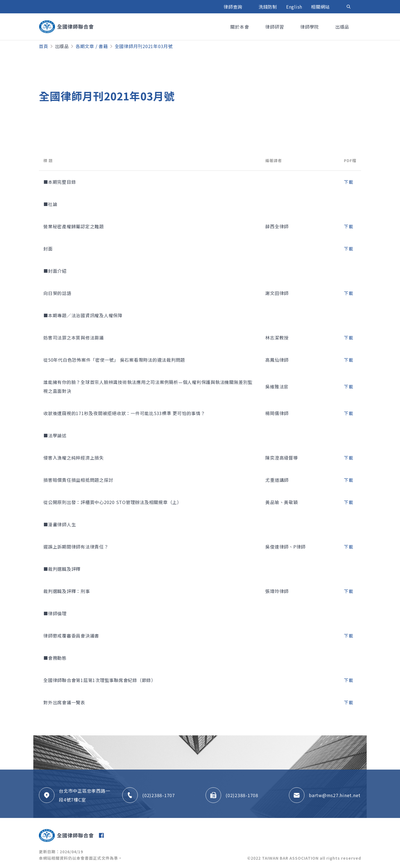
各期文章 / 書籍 (92, 46)
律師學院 (310, 27)
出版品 (62, 46)
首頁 (44, 46)
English (294, 7)
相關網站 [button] (321, 7)
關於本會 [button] (240, 27)
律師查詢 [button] (234, 7)
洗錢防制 (268, 7)
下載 (349, 182)
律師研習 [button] (275, 27)
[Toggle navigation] (349, 7)
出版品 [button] (343, 27)
